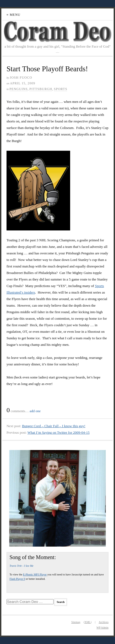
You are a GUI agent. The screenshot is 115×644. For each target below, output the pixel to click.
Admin (102, 628)
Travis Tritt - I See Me (21, 566)
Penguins (19, 89)
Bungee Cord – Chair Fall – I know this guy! (54, 426)
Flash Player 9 (17, 579)
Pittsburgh (41, 89)
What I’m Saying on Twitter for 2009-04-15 (58, 432)
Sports (60, 89)
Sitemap (76, 622)
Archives (104, 622)
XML (88, 622)
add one (35, 411)
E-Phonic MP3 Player (35, 574)
